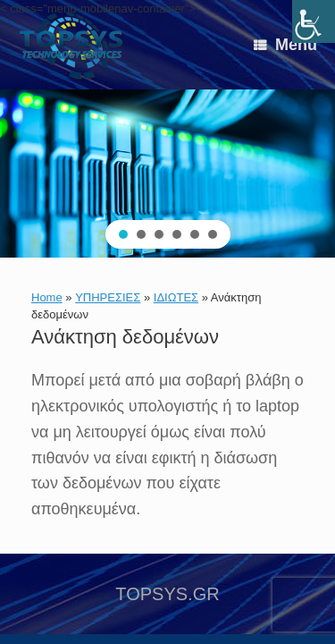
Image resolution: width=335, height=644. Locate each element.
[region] (167, 174)
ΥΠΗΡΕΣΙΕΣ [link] (108, 297)
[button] (123, 234)
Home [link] (47, 297)
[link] (314, 21)
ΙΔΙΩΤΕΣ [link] (176, 297)
